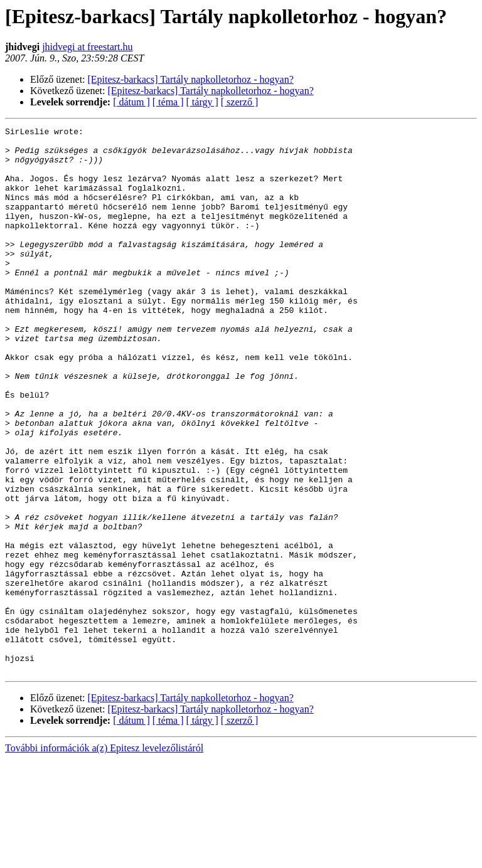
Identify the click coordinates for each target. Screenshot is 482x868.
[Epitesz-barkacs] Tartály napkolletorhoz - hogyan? (191, 79)
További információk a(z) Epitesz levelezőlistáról (104, 857)
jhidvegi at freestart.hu (87, 47)
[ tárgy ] (202, 102)
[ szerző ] (240, 102)
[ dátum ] (131, 102)
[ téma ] (168, 102)
